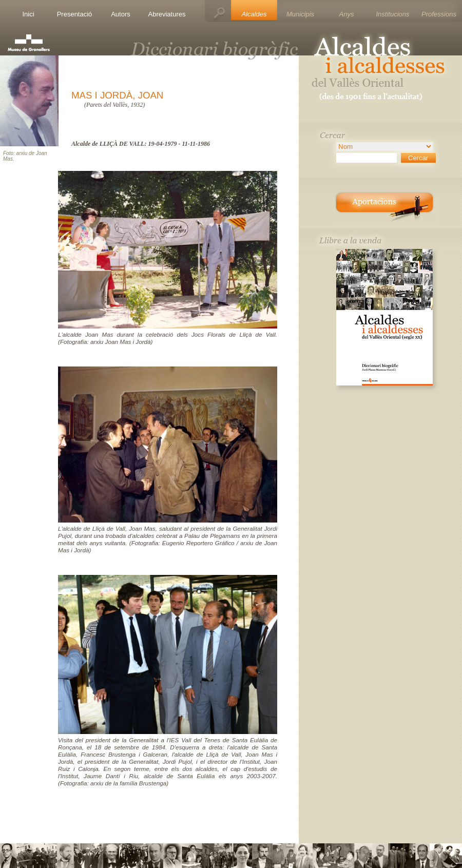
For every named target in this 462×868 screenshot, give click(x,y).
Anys (347, 14)
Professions (439, 14)
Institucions (392, 14)
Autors (121, 14)
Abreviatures (167, 14)
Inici (28, 14)
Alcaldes (254, 14)
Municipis (300, 14)
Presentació (75, 14)
